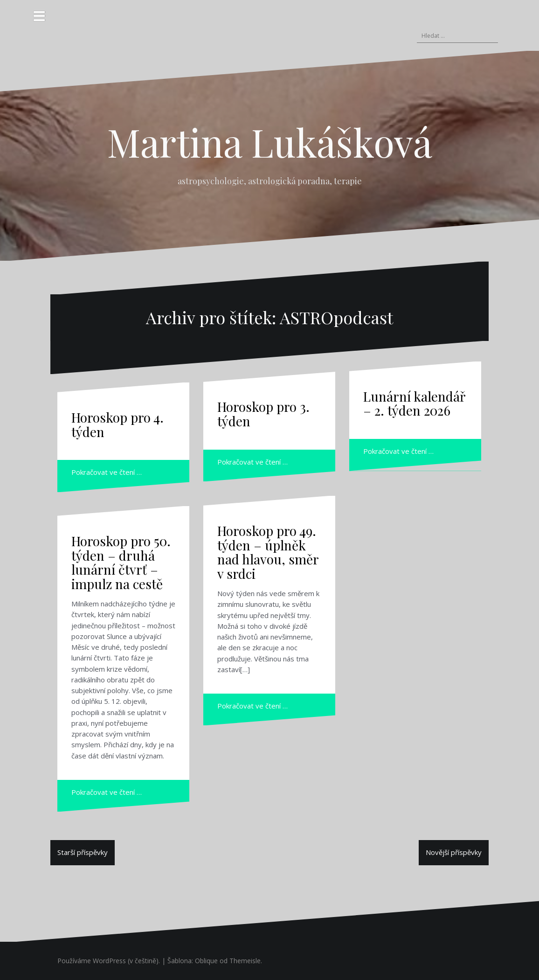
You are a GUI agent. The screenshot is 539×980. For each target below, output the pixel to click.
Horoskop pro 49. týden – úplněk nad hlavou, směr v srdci (268, 552)
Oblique (206, 961)
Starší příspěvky (83, 852)
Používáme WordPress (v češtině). (109, 961)
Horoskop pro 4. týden (117, 424)
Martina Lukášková (270, 142)
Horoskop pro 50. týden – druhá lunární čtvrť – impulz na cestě (121, 562)
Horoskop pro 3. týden (263, 414)
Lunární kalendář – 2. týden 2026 (414, 403)
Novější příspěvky (454, 852)
